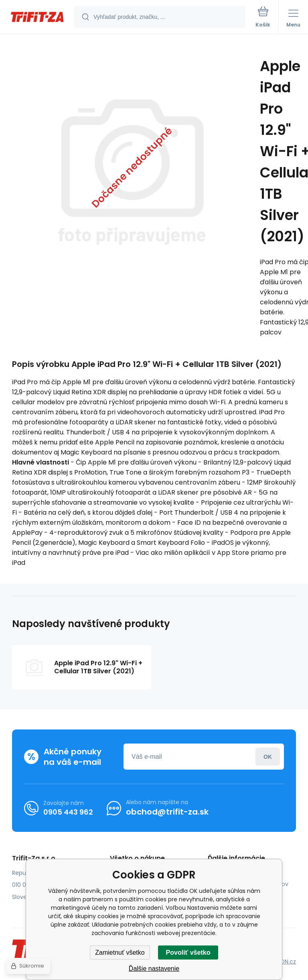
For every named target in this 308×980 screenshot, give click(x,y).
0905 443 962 (68, 812)
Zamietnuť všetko (120, 952)
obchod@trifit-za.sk (167, 812)
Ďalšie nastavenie (154, 969)
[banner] (37, 17)
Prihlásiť (268, 757)
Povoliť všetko (188, 952)
